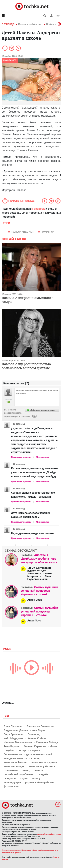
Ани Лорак (39, 730)
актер (22, 750)
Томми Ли (48, 232)
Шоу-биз (9, 750)
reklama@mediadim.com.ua (49, 834)
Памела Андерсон (23, 232)
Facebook (39, 209)
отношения (11, 770)
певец (26, 770)
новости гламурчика (44, 762)
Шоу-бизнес (10, 60)
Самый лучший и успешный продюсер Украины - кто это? (39, 591)
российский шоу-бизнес (19, 774)
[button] (51, 16)
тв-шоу (36, 778)
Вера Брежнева (14, 734)
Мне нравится (43, 457)
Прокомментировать (21, 457)
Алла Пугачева (13, 726)
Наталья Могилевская (18, 742)
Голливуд (34, 734)
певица (38, 770)
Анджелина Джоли (16, 730)
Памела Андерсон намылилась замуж (27, 300)
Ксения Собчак (37, 738)
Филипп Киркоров (35, 746)
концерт (36, 758)
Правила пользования (11, 850)
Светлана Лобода (47, 742)
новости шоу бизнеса (42, 766)
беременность (13, 754)
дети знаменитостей (39, 754)
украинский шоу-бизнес (40, 782)
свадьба (43, 774)
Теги (6, 716)
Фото (54, 746)
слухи (24, 778)
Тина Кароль (12, 746)
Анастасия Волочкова (40, 726)
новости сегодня (14, 766)
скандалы (10, 778)
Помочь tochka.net (30, 24)
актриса (35, 750)
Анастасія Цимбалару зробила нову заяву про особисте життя (39, 559)
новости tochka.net (15, 762)
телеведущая (12, 782)
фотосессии (11, 786)
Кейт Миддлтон (13, 738)
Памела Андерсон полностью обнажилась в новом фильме (26, 366)
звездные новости (15, 758)
